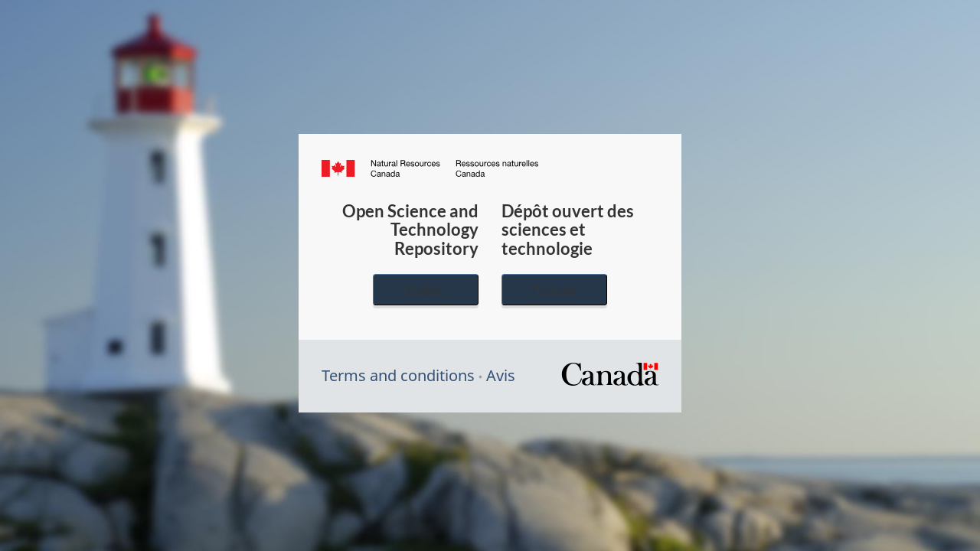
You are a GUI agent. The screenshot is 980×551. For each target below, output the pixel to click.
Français (554, 290)
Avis (501, 375)
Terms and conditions (398, 375)
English (426, 290)
